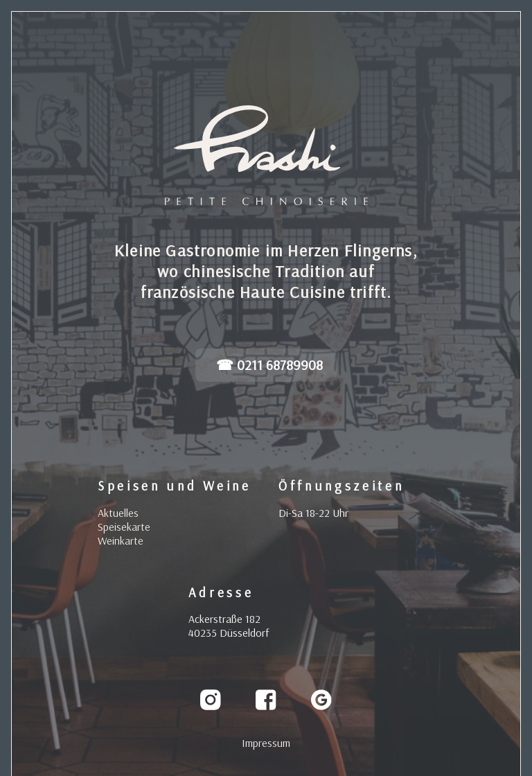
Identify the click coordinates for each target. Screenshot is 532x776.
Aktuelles (118, 513)
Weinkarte (121, 540)
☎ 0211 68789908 (269, 365)
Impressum (266, 743)
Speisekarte (124, 527)
